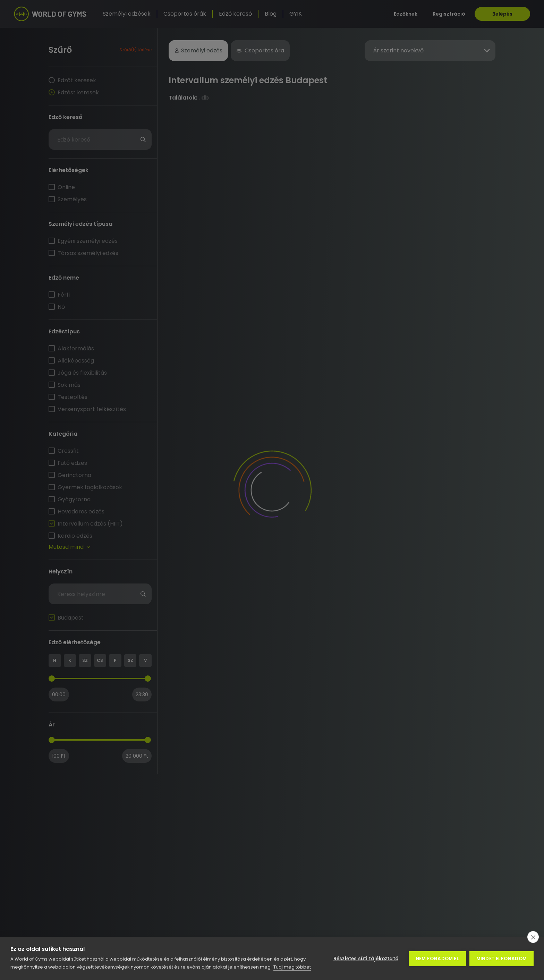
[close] (533, 937)
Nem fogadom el (437, 959)
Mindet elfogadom (501, 959)
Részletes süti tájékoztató (366, 959)
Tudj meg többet (292, 967)
